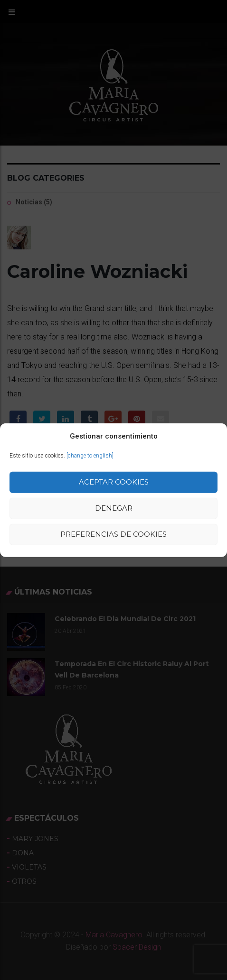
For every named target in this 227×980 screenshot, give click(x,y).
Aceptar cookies (114, 482)
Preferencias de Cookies (113, 534)
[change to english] (90, 456)
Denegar (114, 508)
